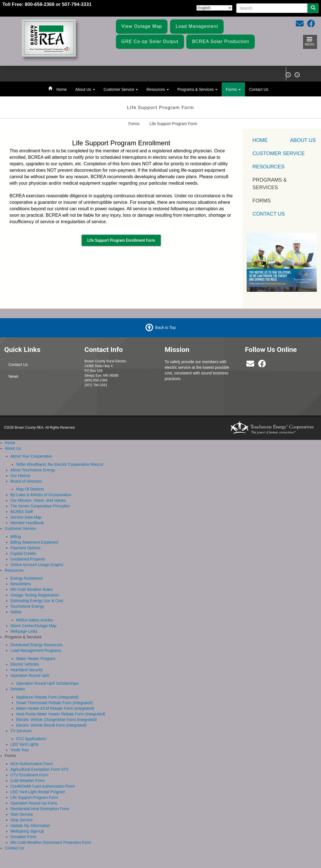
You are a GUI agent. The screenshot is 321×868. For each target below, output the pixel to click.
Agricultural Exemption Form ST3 (39, 769)
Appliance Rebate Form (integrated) (47, 697)
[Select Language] (214, 8)
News (13, 376)
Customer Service (121, 89)
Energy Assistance (27, 578)
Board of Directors (26, 481)
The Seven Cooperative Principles (40, 506)
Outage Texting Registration (35, 595)
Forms (233, 89)
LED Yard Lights (25, 744)
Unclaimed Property (28, 559)
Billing (16, 537)
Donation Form (23, 837)
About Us (85, 89)
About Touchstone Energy (33, 470)
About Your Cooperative (31, 456)
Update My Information (30, 826)
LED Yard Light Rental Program (38, 792)
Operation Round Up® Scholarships (47, 683)
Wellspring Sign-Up (27, 831)
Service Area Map (26, 517)
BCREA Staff (22, 512)
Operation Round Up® (30, 675)
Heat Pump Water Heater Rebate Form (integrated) (61, 714)
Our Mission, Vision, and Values (38, 500)
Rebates (18, 689)
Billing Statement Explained (34, 542)
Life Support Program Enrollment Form (121, 240)
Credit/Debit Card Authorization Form (43, 786)
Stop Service (21, 820)
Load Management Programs (36, 650)
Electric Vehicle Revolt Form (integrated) (51, 725)
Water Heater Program (36, 659)
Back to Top (165, 327)
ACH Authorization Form (32, 764)
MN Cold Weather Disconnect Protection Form (51, 842)
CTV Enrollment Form (29, 775)
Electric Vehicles (25, 664)
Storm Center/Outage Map (33, 626)
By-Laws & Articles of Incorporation (41, 495)
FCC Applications (31, 739)
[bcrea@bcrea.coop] (250, 365)
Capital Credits (23, 553)
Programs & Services (197, 89)
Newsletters (21, 584)
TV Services (21, 731)
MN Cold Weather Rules (32, 589)
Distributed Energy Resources (36, 645)
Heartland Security (27, 670)
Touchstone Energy (27, 606)
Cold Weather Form (27, 781)
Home (62, 89)
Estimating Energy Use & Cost (37, 601)
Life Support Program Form (34, 797)
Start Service (22, 814)
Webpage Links (24, 631)
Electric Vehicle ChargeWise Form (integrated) (56, 720)
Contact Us (259, 89)
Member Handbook (27, 523)
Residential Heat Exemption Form (40, 809)
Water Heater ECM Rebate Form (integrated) (55, 708)
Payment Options (25, 548)
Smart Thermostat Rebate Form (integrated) (54, 703)
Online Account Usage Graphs (37, 565)
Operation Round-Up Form (34, 803)
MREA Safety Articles (35, 620)
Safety (16, 612)
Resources (158, 89)
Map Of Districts (30, 489)
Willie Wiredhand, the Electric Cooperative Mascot (59, 464)
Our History (20, 476)
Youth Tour (20, 750)
